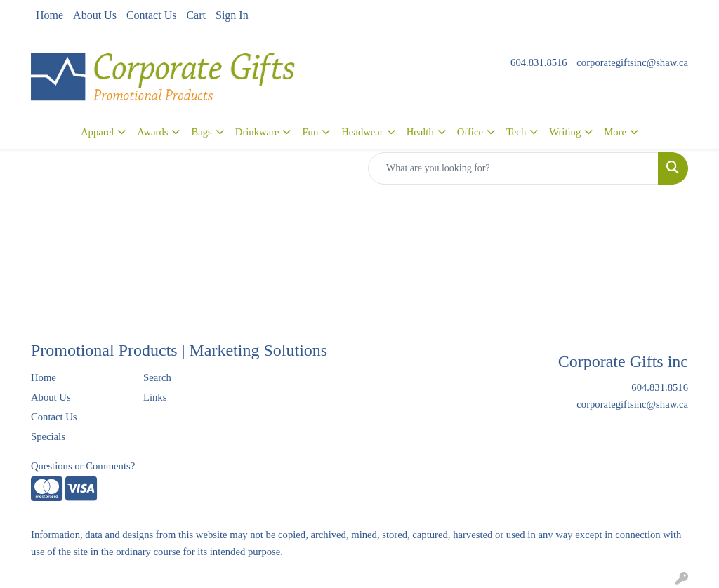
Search (157, 377)
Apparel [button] (97, 132)
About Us (95, 15)
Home (50, 15)
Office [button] (470, 132)
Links (155, 397)
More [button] (615, 132)
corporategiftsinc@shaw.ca (632, 62)
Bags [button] (201, 132)
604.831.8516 (539, 62)
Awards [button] (152, 132)
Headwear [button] (362, 132)
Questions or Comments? (83, 466)
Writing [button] (565, 132)
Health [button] (420, 132)
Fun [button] (310, 132)
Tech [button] (516, 132)
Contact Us (152, 15)
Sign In (232, 15)
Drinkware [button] (257, 132)
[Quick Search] (513, 168)
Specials (48, 436)
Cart (196, 15)
